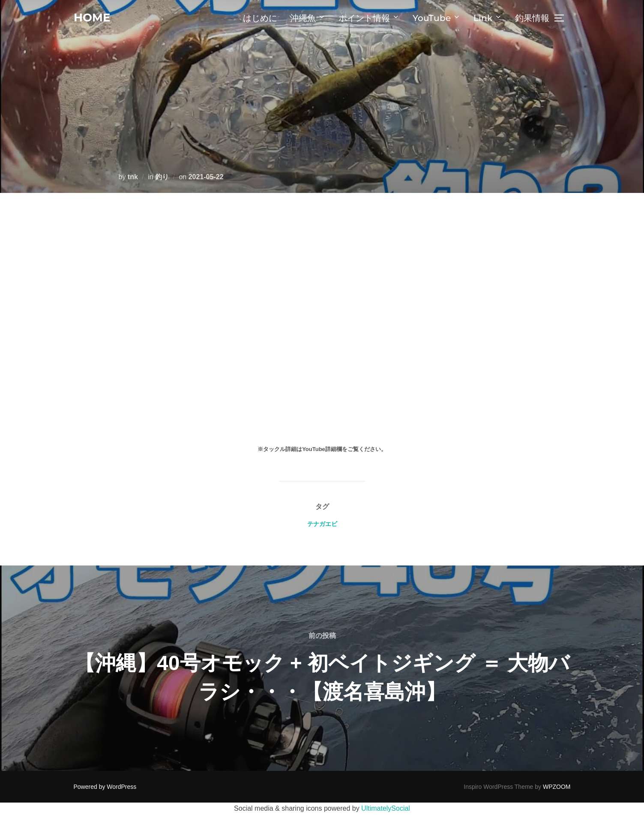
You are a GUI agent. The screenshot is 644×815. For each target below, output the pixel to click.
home (92, 18)
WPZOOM (557, 787)
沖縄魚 (308, 18)
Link (488, 18)
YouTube (437, 18)
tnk (133, 177)
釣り (162, 177)
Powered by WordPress (105, 787)
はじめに (260, 18)
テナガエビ (322, 524)
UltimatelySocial (386, 808)
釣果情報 (532, 18)
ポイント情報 (369, 18)
